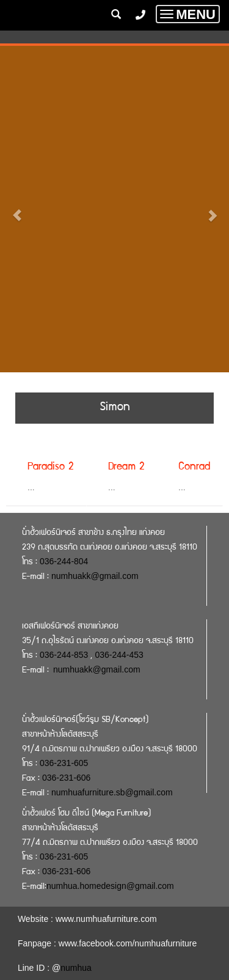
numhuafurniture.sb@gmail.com (112, 792)
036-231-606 (66, 778)
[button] (17, 209)
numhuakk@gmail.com (95, 576)
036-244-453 (119, 655)
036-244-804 (64, 561)
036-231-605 (64, 763)
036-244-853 (64, 655)
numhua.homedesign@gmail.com (110, 886)
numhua (76, 968)
